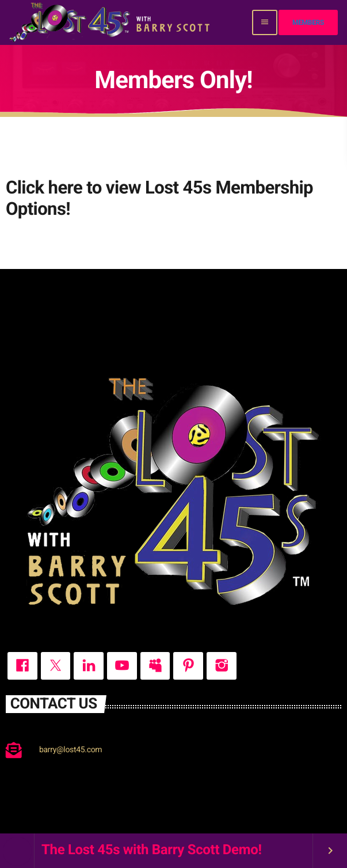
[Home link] (111, 22)
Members (308, 22)
